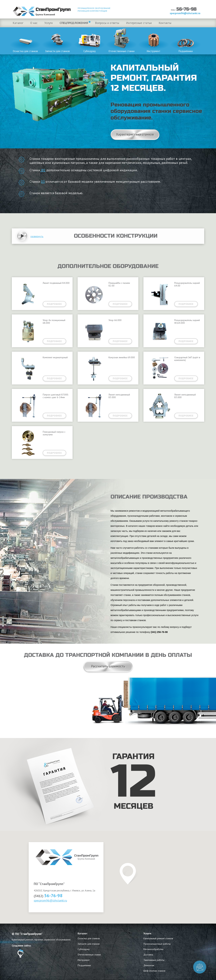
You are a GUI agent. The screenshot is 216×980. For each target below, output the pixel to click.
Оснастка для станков (25, 40)
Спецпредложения (74, 23)
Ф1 (43, 170)
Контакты (165, 23)
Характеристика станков (135, 134)
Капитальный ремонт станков (158, 938)
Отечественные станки (122, 40)
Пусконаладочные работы (157, 944)
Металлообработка (153, 949)
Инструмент (154, 40)
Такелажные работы (154, 960)
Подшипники (186, 40)
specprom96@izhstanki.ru (50, 900)
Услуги (49, 23)
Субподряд (89, 40)
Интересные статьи (139, 23)
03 (43, 182)
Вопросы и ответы (107, 23)
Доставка (148, 955)
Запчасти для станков (57, 40)
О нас (34, 23)
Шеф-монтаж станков (154, 971)
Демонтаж (149, 965)
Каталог (18, 23)
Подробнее (54, 304)
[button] (37, 236)
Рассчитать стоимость (108, 666)
